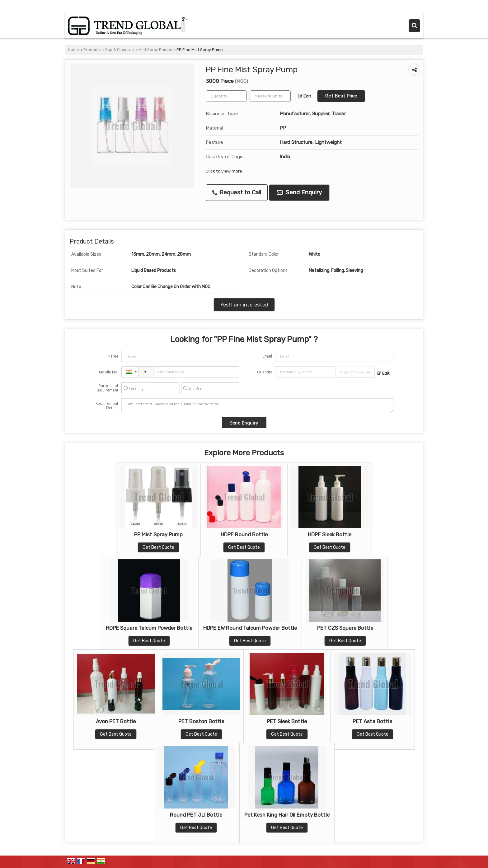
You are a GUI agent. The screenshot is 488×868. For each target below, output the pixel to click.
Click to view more (224, 171)
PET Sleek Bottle (287, 721)
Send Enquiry (299, 192)
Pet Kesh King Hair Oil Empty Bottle (287, 815)
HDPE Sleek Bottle (330, 534)
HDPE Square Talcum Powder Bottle (149, 628)
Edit (305, 96)
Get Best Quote (158, 547)
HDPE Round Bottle (244, 534)
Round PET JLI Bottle (196, 815)
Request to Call (237, 192)
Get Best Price (341, 96)
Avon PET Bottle (116, 721)
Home (73, 50)
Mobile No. (109, 372)
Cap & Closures (120, 50)
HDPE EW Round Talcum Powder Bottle (250, 628)
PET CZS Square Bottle (345, 628)
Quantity (265, 372)
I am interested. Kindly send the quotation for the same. (257, 406)
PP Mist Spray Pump (158, 534)
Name (113, 356)
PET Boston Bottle (201, 721)
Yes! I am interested (244, 305)
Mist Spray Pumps (155, 50)
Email (267, 356)
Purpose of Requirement (107, 388)
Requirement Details (107, 406)
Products (92, 50)
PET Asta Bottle (372, 721)
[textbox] (270, 96)
